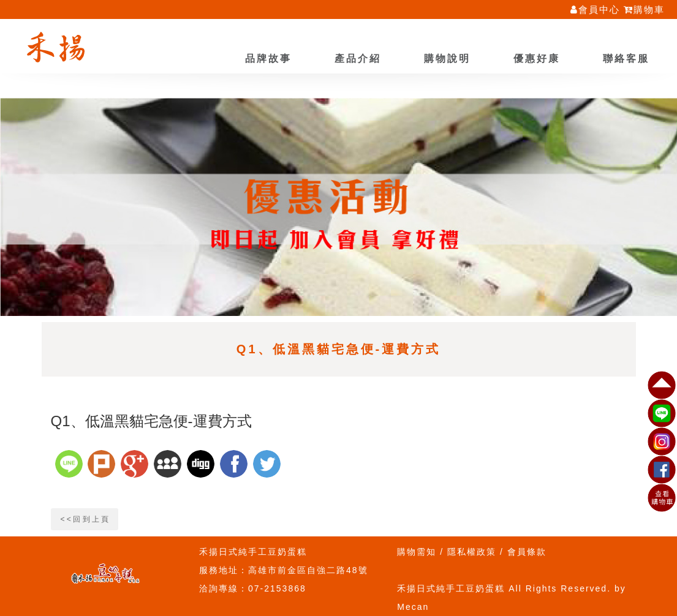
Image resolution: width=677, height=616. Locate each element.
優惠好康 (537, 58)
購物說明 (447, 58)
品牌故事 (268, 58)
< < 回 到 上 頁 (85, 519)
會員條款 (527, 552)
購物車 (644, 9)
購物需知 (417, 552)
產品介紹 (358, 58)
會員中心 (595, 9)
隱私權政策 (472, 552)
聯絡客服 (626, 58)
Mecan (413, 607)
